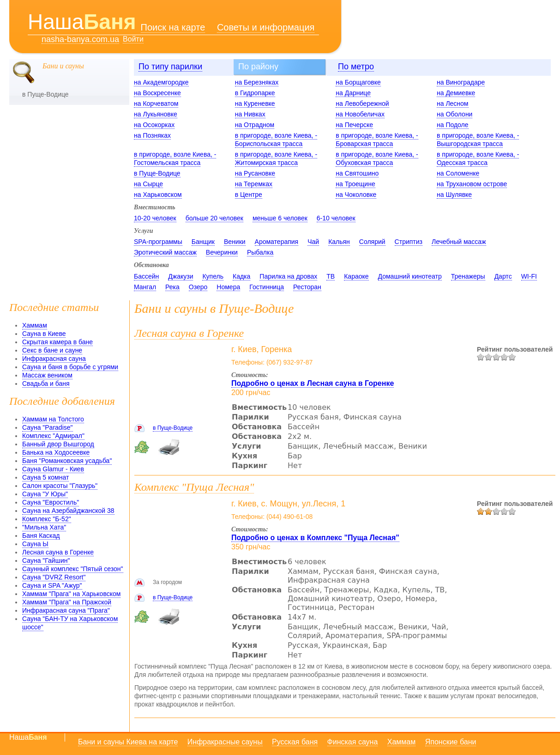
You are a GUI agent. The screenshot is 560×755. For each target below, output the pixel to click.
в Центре (249, 195)
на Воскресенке (157, 93)
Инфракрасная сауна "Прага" (66, 610)
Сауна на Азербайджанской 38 (68, 511)
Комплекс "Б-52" (47, 519)
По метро (356, 67)
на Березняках (257, 82)
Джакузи (181, 276)
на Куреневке (255, 104)
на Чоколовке (356, 195)
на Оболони (455, 114)
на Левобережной (362, 104)
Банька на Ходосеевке (56, 452)
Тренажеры (468, 276)
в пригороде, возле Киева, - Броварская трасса (377, 140)
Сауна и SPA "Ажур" (52, 585)
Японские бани (451, 742)
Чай (313, 242)
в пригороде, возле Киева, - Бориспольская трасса (276, 140)
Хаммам (35, 325)
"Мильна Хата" (44, 527)
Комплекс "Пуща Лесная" (194, 487)
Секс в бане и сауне (52, 350)
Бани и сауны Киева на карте (128, 742)
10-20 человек (155, 218)
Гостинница (267, 287)
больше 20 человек (214, 218)
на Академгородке (161, 82)
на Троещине (355, 184)
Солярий (372, 242)
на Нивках (250, 114)
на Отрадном (255, 125)
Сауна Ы (35, 544)
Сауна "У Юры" (45, 494)
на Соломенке (458, 173)
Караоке (356, 276)
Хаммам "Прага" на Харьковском (71, 594)
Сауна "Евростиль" (51, 502)
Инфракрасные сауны (225, 742)
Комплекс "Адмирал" (53, 436)
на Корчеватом (156, 104)
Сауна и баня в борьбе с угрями (70, 367)
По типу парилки (170, 67)
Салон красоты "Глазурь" (60, 486)
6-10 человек (336, 218)
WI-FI (529, 276)
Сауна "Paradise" (48, 427)
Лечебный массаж (459, 242)
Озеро (198, 287)
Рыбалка (260, 252)
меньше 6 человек (280, 218)
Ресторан (307, 287)
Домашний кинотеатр (410, 276)
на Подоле (453, 125)
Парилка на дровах (288, 276)
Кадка (241, 276)
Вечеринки (222, 252)
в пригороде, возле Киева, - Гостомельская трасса (175, 158)
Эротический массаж (165, 252)
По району (258, 67)
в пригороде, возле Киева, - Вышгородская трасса (478, 140)
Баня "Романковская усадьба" (67, 461)
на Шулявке (454, 195)
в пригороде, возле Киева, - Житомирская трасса (276, 158)
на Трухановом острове (472, 184)
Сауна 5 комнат (45, 477)
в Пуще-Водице (157, 173)
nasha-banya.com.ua (80, 40)
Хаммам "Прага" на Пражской (67, 602)
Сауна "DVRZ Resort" (54, 577)
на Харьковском (158, 195)
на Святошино (357, 173)
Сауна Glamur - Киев (53, 469)
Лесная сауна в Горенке (58, 552)
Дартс (503, 276)
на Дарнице (353, 93)
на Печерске (354, 125)
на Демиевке (456, 93)
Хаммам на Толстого (53, 419)
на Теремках (254, 184)
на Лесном (453, 104)
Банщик (203, 242)
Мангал (145, 287)
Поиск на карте (173, 27)
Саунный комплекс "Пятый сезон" (73, 569)
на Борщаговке (358, 82)
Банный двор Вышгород (58, 444)
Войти (133, 39)
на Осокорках (154, 125)
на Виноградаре (461, 82)
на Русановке (255, 173)
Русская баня (295, 742)
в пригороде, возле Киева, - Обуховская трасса (377, 158)
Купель (213, 276)
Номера (228, 287)
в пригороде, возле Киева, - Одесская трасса (478, 158)
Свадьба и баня (46, 384)
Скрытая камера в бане (57, 342)
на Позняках (152, 135)
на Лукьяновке (156, 114)
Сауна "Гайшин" (46, 560)
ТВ (331, 276)
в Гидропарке (255, 93)
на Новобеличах (360, 114)
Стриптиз (409, 242)
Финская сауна (353, 742)
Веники (235, 242)
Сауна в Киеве (44, 334)
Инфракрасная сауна (54, 359)
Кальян (339, 242)
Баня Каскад (41, 536)
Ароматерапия (277, 242)
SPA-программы (158, 242)
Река (172, 287)
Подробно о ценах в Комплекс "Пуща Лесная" (315, 538)
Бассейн (146, 276)
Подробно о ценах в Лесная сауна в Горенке (313, 383)
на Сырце (148, 184)
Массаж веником (47, 375)
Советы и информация (266, 27)
